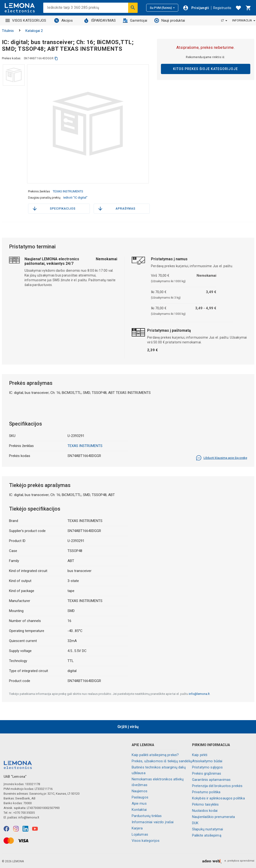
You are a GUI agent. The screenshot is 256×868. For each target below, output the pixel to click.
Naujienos (140, 791)
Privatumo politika (206, 792)
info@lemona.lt (199, 694)
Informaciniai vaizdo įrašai (153, 822)
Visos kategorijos (146, 841)
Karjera (137, 828)
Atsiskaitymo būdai (207, 761)
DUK (195, 823)
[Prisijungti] (196, 8)
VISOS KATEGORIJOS (26, 20)
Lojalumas (140, 834)
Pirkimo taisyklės (205, 804)
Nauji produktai (170, 20)
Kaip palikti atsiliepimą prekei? (155, 755)
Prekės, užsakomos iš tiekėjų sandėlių (162, 761)
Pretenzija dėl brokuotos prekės (217, 786)
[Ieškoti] (133, 8)
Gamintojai (135, 20)
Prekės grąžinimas (207, 773)
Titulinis (8, 31)
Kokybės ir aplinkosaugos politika (218, 798)
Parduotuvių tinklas (147, 816)
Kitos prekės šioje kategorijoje (205, 69)
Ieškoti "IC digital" (75, 198)
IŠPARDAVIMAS (100, 20)
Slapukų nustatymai (208, 829)
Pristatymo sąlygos (208, 767)
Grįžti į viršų (128, 727)
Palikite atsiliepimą (207, 835)
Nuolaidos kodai (205, 811)
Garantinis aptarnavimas (211, 780)
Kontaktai (139, 810)
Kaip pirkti (200, 755)
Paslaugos (140, 797)
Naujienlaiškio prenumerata (214, 817)
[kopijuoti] (56, 58)
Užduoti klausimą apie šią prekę (222, 458)
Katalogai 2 (34, 31)
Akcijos (64, 20)
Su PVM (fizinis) (162, 8)
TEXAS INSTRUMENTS (68, 191)
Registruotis (222, 8)
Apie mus (139, 803)
